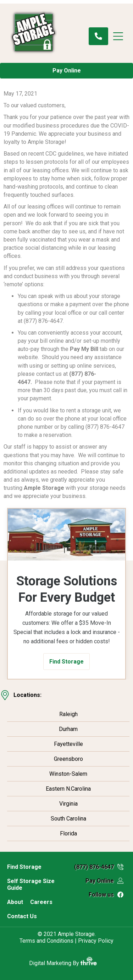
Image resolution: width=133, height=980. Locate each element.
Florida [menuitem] (68, 833)
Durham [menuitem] (68, 729)
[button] (66, 662)
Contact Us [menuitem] (22, 916)
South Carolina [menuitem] (68, 819)
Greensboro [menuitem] (68, 759)
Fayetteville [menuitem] (68, 744)
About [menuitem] (15, 902)
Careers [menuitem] (41, 902)
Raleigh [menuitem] (68, 714)
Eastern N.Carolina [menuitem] (68, 789)
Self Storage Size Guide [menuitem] (31, 884)
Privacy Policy (96, 941)
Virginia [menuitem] (68, 804)
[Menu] (122, 36)
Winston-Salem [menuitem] (68, 774)
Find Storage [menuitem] (24, 867)
